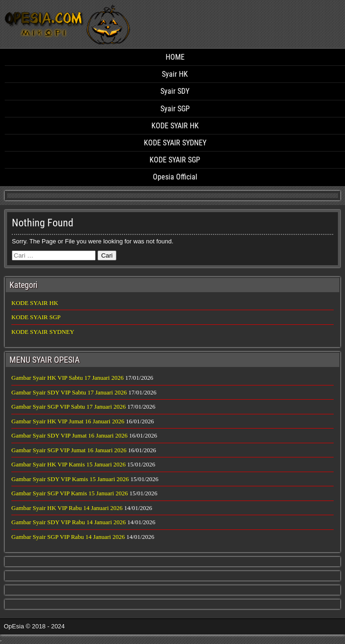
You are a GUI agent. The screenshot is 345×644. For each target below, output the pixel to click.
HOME (175, 57)
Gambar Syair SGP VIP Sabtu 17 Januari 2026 (69, 407)
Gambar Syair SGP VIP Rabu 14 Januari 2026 (68, 537)
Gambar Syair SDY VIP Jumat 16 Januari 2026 (69, 435)
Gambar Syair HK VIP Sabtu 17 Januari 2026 (67, 378)
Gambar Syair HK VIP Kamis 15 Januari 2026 (69, 464)
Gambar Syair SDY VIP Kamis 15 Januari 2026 (70, 479)
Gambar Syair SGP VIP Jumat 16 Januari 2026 (69, 450)
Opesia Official (175, 177)
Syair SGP (175, 109)
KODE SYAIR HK (175, 126)
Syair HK (175, 74)
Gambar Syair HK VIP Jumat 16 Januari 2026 (68, 421)
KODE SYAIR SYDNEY (175, 143)
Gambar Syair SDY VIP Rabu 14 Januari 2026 (69, 522)
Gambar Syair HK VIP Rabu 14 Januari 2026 (67, 508)
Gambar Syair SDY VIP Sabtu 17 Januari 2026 (69, 392)
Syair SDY (175, 91)
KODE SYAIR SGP (175, 160)
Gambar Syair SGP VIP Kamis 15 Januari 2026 (70, 493)
